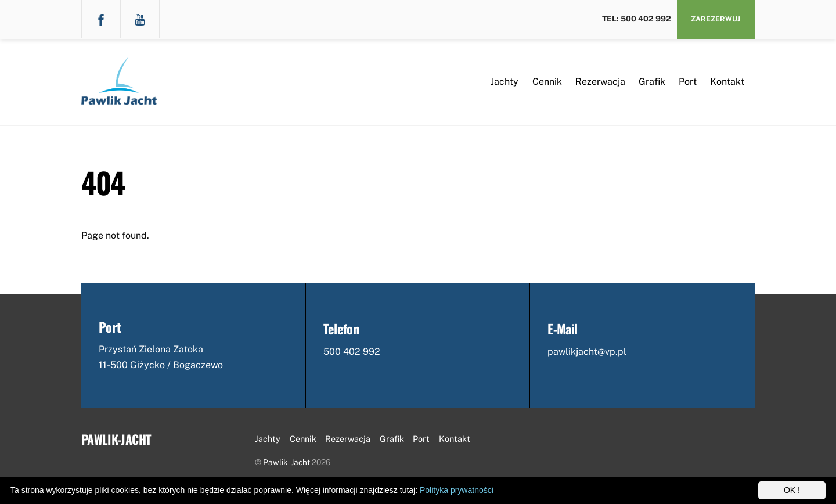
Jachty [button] (268, 439)
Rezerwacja (600, 82)
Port (688, 82)
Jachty (505, 82)
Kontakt (727, 82)
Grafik (652, 82)
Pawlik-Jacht (287, 462)
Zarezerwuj (716, 19)
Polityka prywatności (457, 490)
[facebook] (101, 19)
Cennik (547, 82)
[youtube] (140, 19)
